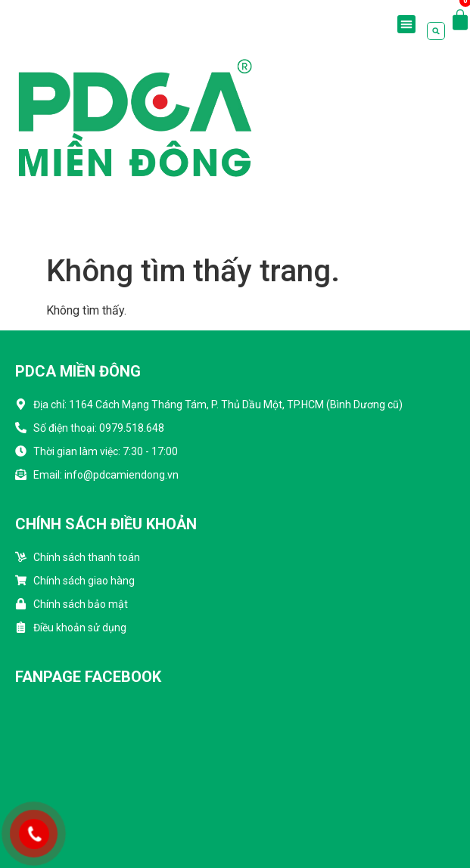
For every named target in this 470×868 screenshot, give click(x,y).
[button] (406, 24)
